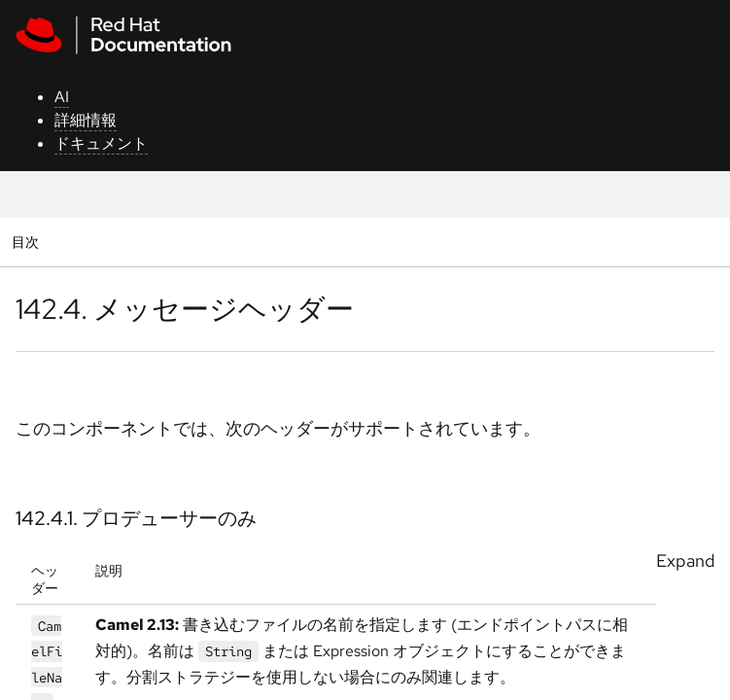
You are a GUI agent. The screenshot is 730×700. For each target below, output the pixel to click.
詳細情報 (86, 120)
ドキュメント (101, 143)
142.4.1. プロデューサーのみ (136, 518)
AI (62, 97)
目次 (28, 242)
